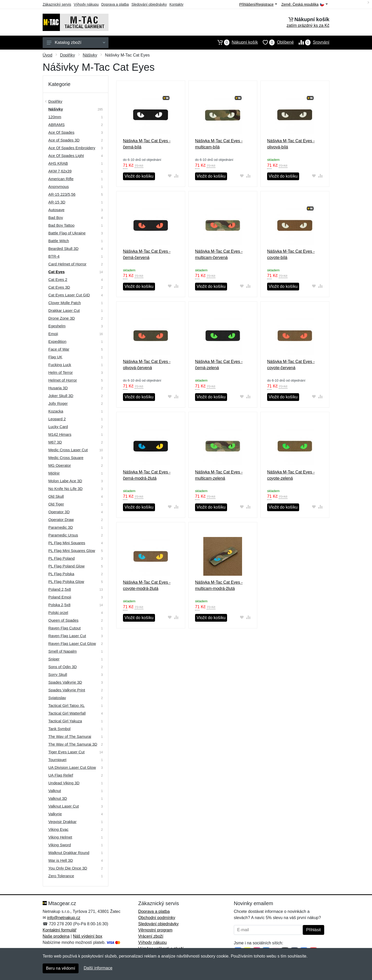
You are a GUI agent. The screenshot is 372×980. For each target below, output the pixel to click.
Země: (304, 5)
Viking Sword (60, 845)
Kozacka (56, 411)
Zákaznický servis (57, 4)
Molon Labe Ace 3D (65, 481)
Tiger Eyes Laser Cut (66, 752)
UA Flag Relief (61, 775)
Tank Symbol (59, 729)
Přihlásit (313, 930)
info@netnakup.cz (64, 918)
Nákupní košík (235, 42)
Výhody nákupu (86, 4)
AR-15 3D (57, 202)
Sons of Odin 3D (63, 667)
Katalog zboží (76, 42)
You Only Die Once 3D (68, 868)
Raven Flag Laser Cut (67, 636)
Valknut (55, 791)
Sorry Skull (58, 674)
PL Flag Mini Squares (67, 543)
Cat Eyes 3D (59, 287)
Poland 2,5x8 (60, 589)
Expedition (57, 341)
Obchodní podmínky (157, 918)
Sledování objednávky (149, 4)
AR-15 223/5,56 (62, 194)
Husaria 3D (58, 388)
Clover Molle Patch (65, 303)
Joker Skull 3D (61, 396)
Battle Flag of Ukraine (67, 233)
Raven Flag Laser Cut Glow (72, 643)
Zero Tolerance (61, 876)
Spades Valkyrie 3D (65, 682)
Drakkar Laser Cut (64, 310)
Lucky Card (58, 427)
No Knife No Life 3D (65, 489)
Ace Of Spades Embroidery (72, 148)
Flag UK (55, 357)
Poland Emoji (60, 597)
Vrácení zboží (151, 936)
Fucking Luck (60, 365)
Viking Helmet (60, 837)
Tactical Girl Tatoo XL (67, 705)
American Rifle (61, 179)
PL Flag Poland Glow (66, 566)
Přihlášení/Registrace (258, 4)
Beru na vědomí (61, 968)
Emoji (53, 334)
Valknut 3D (58, 798)
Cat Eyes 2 (58, 279)
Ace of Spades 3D (64, 140)
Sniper (54, 659)
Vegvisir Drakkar (62, 822)
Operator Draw (61, 520)
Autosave (56, 210)
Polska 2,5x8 (59, 605)
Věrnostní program (155, 930)
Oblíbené (276, 42)
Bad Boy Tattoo (61, 225)
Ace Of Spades (61, 132)
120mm (55, 117)
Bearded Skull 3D (63, 248)
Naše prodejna (56, 936)
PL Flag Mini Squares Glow (72, 551)
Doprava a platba (115, 4)
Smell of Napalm (63, 651)
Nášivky (90, 55)
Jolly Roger (58, 403)
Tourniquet (57, 760)
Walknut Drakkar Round (69, 853)
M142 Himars (60, 434)
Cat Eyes (56, 272)
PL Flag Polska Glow (66, 582)
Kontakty (176, 4)
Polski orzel (58, 612)
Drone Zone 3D (62, 318)
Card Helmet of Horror (67, 264)
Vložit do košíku (139, 176)
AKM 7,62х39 (60, 171)
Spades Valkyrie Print (67, 690)
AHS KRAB (58, 163)
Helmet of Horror (63, 380)
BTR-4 (54, 256)
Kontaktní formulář (60, 930)
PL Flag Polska (61, 574)
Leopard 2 (57, 419)
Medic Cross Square (66, 458)
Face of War (59, 349)
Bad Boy (56, 218)
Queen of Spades (63, 620)
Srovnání (312, 42)
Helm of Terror (61, 372)
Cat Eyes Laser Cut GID (69, 295)
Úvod (47, 55)
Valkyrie (55, 814)
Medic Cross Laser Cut (68, 450)
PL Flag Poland (61, 558)
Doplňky (67, 55)
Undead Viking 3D (64, 783)
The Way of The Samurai (70, 736)
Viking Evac (58, 829)
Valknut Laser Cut (64, 806)
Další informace (98, 968)
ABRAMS (56, 125)
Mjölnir (54, 473)
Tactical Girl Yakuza (65, 721)
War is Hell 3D (61, 860)
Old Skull (56, 496)
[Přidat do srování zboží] (176, 176)
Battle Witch (59, 241)
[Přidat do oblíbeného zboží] (170, 176)
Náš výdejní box (88, 936)
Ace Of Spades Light (66, 156)
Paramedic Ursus (63, 535)
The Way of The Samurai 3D (73, 744)
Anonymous (59, 187)
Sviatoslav (57, 698)
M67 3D (55, 442)
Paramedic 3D (61, 527)
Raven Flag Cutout (64, 628)
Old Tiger (56, 504)
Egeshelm (57, 326)
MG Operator (60, 465)
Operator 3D (59, 512)
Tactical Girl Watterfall (67, 713)
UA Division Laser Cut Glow (72, 767)
